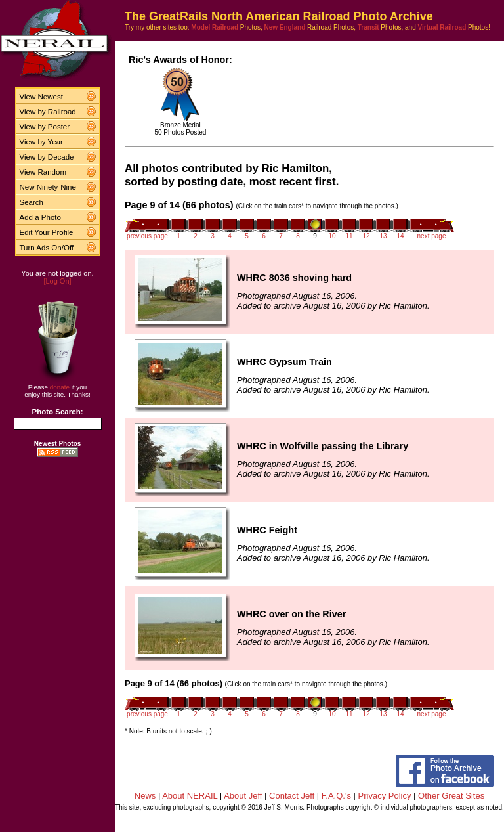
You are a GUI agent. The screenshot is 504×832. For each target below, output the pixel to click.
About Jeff (243, 796)
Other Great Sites (451, 796)
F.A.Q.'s (336, 796)
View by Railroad (48, 112)
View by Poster (45, 127)
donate (60, 387)
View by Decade (47, 157)
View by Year (41, 142)
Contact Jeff (292, 796)
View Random (43, 172)
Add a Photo (40, 217)
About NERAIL (190, 796)
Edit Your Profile (47, 232)
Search (32, 202)
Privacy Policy (385, 796)
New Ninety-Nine (48, 187)
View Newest (41, 97)
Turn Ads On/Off (47, 248)
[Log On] (57, 281)
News (145, 796)
